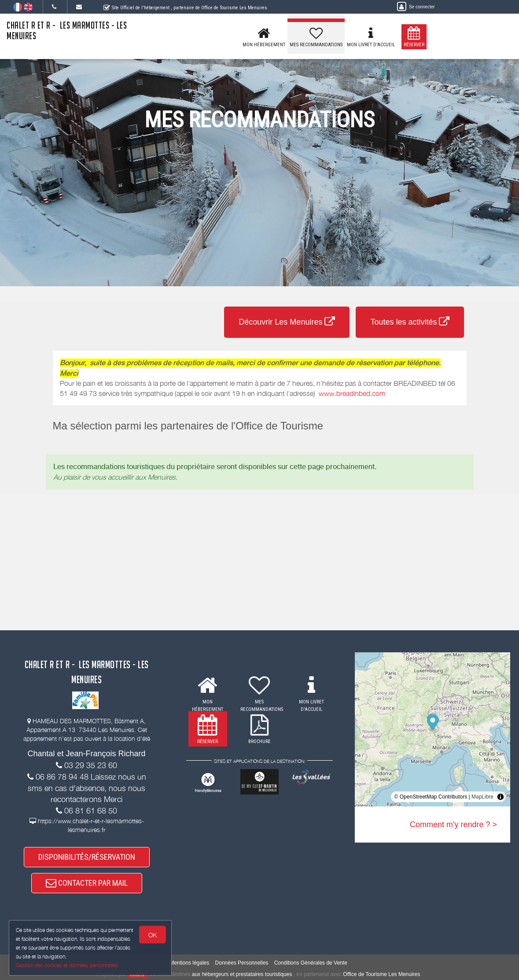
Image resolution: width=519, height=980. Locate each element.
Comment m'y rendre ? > (453, 825)
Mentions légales (189, 963)
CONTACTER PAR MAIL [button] (87, 883)
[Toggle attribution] (501, 797)
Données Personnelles (242, 963)
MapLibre (482, 797)
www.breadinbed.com (352, 393)
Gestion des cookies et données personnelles (67, 965)
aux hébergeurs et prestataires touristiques (242, 974)
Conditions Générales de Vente (311, 963)
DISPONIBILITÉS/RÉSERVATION (87, 857)
